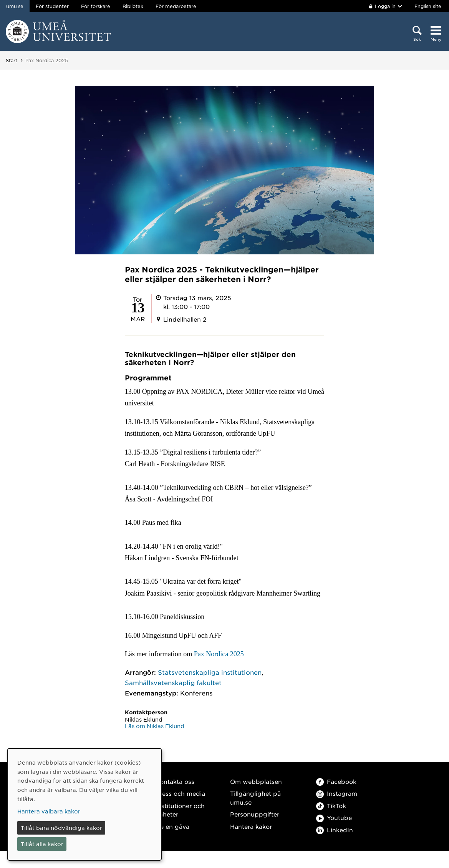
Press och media (180, 793)
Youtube (334, 817)
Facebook (336, 781)
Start (12, 60)
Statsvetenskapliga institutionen (210, 672)
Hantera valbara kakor (49, 811)
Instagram (337, 793)
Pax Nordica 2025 (220, 654)
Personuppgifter (255, 814)
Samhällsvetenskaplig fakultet (173, 682)
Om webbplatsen (256, 781)
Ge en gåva (172, 826)
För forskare (96, 6)
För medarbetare (176, 6)
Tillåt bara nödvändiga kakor (61, 828)
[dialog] (84, 804)
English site (428, 6)
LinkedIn (335, 830)
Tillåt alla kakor (42, 844)
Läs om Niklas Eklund (155, 726)
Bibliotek (133, 6)
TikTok (331, 806)
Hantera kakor (251, 826)
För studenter (52, 6)
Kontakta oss (175, 781)
